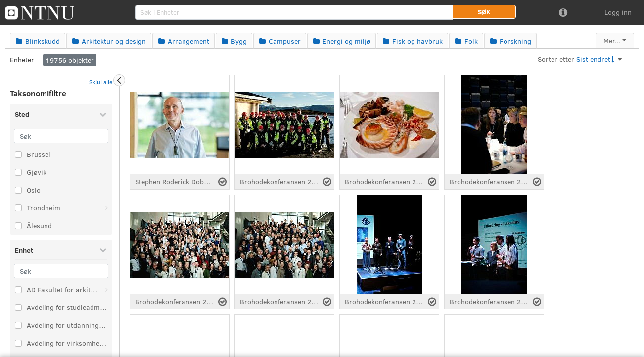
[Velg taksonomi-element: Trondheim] (18, 208)
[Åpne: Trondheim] (106, 208)
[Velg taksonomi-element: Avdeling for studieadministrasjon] (18, 307)
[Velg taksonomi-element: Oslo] (18, 190)
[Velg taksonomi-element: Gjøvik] (18, 172)
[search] (294, 12)
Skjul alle (101, 82)
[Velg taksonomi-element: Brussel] (18, 154)
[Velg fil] (222, 182)
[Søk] (61, 136)
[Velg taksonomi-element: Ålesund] (18, 226)
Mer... (612, 40)
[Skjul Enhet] (103, 250)
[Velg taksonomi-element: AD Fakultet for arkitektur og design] (18, 290)
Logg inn (618, 12)
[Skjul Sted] (103, 114)
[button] (484, 12)
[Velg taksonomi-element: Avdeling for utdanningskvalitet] (18, 325)
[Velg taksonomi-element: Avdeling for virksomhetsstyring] (18, 343)
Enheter (22, 60)
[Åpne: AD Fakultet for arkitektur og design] (106, 290)
